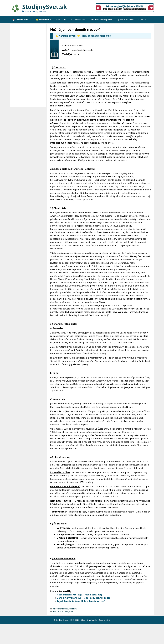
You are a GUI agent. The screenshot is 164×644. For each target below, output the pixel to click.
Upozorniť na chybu (125, 20)
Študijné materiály (89, 620)
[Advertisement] (29, 66)
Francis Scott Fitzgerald (63, 611)
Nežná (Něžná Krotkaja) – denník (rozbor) (79, 595)
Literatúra (72, 609)
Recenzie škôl (104, 620)
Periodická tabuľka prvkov (101, 20)
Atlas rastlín (61, 20)
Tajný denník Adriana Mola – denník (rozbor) (81, 601)
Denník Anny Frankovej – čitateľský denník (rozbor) (84, 598)
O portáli (142, 20)
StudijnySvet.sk (45, 7)
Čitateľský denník (60, 609)
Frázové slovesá (78, 20)
